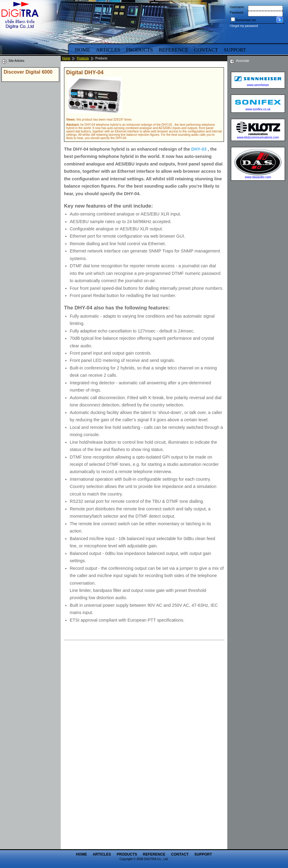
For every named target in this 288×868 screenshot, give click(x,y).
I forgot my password (244, 26)
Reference (173, 50)
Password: (237, 13)
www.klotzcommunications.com (258, 137)
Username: (237, 7)
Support (203, 854)
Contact (206, 50)
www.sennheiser (258, 85)
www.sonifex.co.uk (258, 109)
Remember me (246, 20)
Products (139, 50)
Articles (108, 50)
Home (83, 50)
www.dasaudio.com (258, 177)
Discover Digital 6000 (28, 72)
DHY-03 (199, 149)
